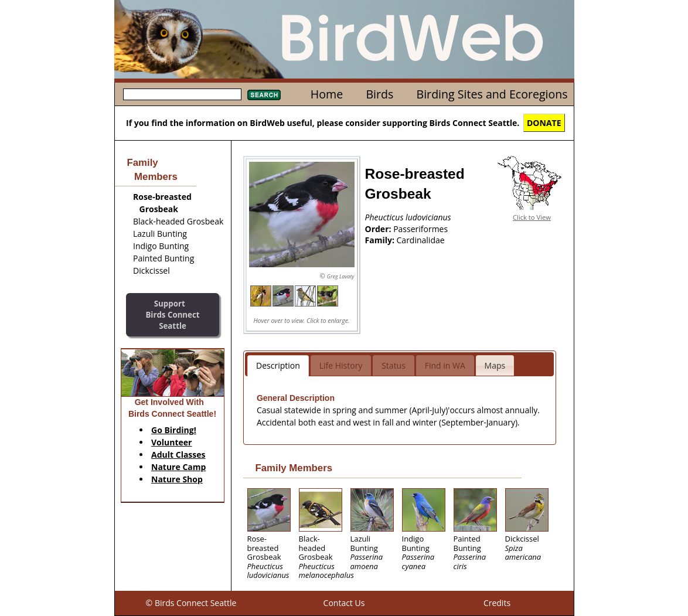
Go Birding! (174, 430)
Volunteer (171, 442)
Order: (379, 229)
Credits (497, 603)
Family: (381, 240)
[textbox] (182, 94)
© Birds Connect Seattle (191, 603)
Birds (379, 94)
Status (394, 365)
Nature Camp (178, 467)
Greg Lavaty (341, 276)
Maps (495, 365)
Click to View (532, 217)
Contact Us (344, 603)
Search (264, 95)
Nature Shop (177, 479)
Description (278, 365)
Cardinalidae (421, 240)
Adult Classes (178, 455)
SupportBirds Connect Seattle (172, 314)
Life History (341, 365)
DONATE (544, 123)
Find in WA (445, 365)
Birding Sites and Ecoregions (492, 94)
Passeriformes (420, 229)
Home (327, 94)
